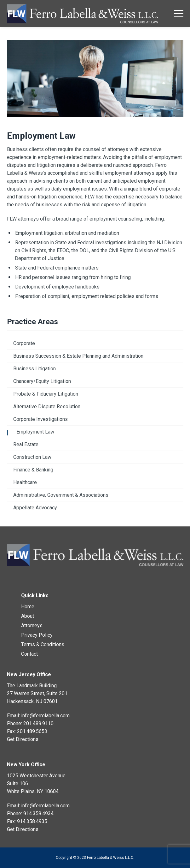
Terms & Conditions (43, 644)
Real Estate (26, 444)
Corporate (24, 343)
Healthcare (25, 482)
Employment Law (35, 432)
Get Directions (23, 739)
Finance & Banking (33, 470)
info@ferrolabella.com (45, 716)
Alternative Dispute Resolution (47, 407)
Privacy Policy (37, 635)
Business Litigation (35, 369)
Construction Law (32, 457)
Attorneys (32, 625)
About (28, 616)
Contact (29, 654)
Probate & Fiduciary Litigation (46, 394)
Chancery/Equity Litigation (42, 381)
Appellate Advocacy (35, 508)
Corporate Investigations (40, 419)
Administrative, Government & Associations (61, 495)
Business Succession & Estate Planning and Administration (78, 356)
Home (28, 607)
